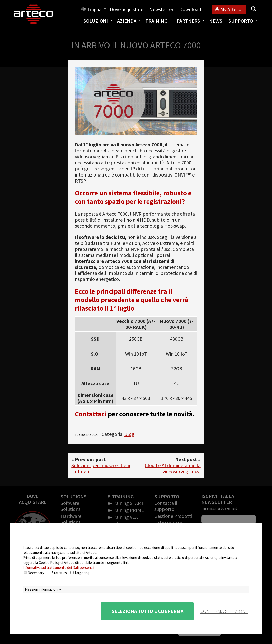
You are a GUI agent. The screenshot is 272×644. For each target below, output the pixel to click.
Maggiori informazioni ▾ (43, 589)
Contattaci (91, 414)
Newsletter (161, 9)
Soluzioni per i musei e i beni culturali (101, 468)
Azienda (127, 21)
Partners (188, 21)
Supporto (241, 21)
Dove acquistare (127, 9)
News (216, 21)
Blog (129, 434)
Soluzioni (96, 21)
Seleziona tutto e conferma (147, 611)
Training (156, 21)
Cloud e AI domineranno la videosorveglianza (173, 468)
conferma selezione (224, 611)
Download (190, 9)
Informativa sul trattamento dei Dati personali (58, 568)
